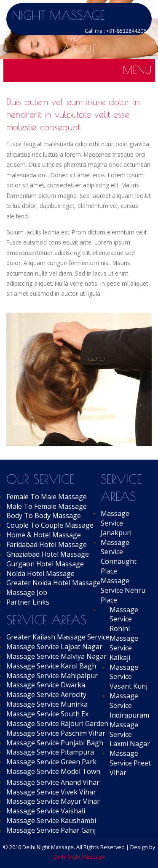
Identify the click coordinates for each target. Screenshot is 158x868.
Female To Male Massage (47, 497)
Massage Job (27, 592)
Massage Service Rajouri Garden (57, 723)
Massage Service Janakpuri (116, 523)
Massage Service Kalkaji (124, 648)
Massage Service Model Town (53, 771)
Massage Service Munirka (47, 704)
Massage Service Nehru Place (123, 590)
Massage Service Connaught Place (119, 557)
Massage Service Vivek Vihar (51, 792)
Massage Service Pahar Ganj (51, 830)
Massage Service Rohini (124, 619)
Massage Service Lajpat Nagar (54, 647)
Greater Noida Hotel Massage (54, 583)
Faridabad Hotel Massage (47, 544)
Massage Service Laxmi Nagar (130, 734)
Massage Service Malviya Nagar (56, 656)
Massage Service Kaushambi (51, 821)
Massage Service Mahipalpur (52, 676)
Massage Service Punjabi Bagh (55, 743)
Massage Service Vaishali (46, 811)
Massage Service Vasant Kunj (129, 677)
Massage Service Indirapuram (129, 705)
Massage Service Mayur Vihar (53, 801)
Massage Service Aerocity (46, 694)
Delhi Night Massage (79, 857)
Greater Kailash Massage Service (58, 637)
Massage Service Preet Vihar (130, 763)
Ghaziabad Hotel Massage (48, 554)
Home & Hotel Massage (44, 535)
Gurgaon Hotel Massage (45, 564)
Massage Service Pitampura (50, 752)
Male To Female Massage (47, 506)
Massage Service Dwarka (46, 685)
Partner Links (28, 602)
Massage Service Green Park (51, 762)
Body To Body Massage (44, 516)
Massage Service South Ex (47, 714)
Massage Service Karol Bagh (51, 666)
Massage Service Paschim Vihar (56, 733)
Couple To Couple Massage (50, 525)
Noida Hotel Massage (40, 573)
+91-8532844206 (126, 31)
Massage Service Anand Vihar (53, 782)
